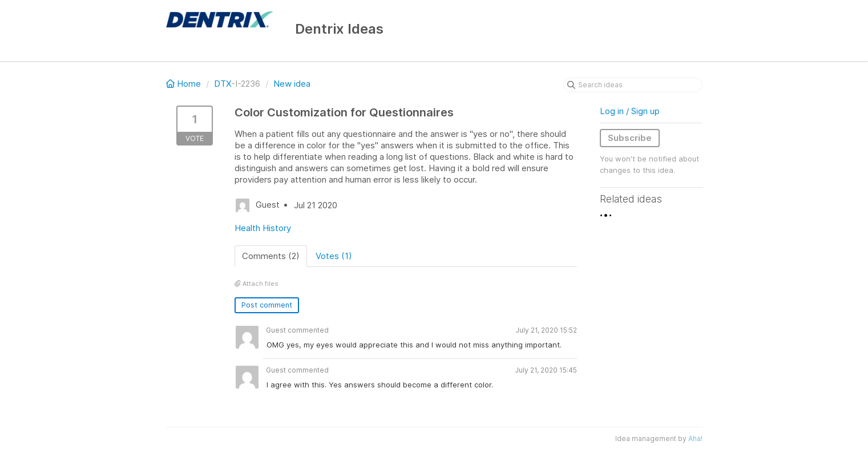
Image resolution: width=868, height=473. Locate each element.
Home (185, 84)
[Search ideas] (633, 85)
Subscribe (630, 138)
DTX (223, 84)
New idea (292, 84)
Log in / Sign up (630, 111)
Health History (263, 228)
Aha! (695, 438)
